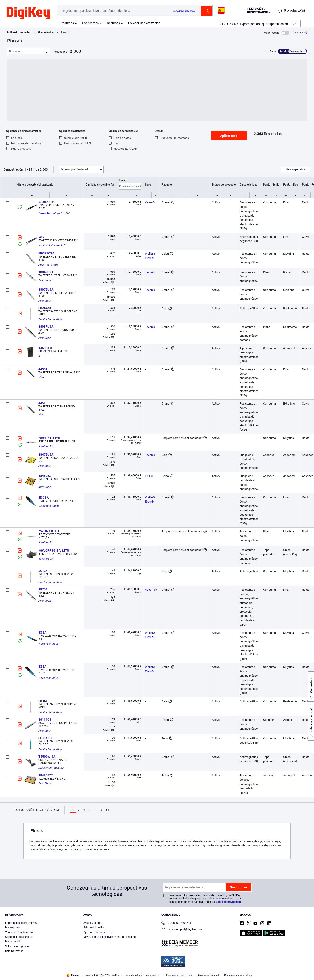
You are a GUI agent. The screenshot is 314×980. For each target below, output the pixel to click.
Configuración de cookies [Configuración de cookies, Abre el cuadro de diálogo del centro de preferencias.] (203, 966)
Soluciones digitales (17, 946)
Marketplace (13, 928)
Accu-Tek (151, 590)
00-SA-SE (45, 308)
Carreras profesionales (19, 937)
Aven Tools (45, 280)
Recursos (113, 23)
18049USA (46, 272)
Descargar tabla (295, 169)
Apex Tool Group (48, 265)
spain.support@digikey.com (182, 930)
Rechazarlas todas (282, 966)
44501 (43, 369)
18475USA (46, 455)
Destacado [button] (75, 169)
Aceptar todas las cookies (245, 966)
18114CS (45, 719)
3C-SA (43, 571)
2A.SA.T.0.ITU (49, 531)
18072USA (46, 290)
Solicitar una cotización (144, 23)
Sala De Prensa (14, 951)
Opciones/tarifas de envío (99, 932)
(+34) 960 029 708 (176, 924)
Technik (150, 272)
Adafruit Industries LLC (52, 245)
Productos (67, 23)
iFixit (41, 356)
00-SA (43, 701)
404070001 (47, 202)
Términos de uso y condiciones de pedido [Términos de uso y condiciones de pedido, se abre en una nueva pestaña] (121, 971)
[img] (28, 13)
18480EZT (46, 775)
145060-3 (45, 348)
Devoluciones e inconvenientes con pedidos (109, 937)
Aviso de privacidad (228, 902)
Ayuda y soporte (93, 923)
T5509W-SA (47, 757)
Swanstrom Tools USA (51, 768)
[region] (157, 966)
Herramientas (46, 33)
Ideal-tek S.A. (47, 446)
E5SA (43, 667)
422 (42, 237)
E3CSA (44, 498)
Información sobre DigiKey (21, 923)
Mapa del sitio (14, 942)
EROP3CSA (46, 253)
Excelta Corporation (50, 319)
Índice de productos (19, 33)
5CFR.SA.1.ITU (50, 438)
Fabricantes (90, 23)
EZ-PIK (149, 476)
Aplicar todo (229, 136)
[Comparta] (300, 33)
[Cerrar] (307, 965)
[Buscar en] (25, 51)
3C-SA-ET (45, 738)
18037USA (46, 327)
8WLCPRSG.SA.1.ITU (54, 550)
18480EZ (45, 476)
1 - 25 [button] (28, 169)
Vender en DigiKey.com (19, 932)
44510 (43, 403)
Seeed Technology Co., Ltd (54, 213)
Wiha (41, 377)
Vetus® (150, 202)
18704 (43, 589)
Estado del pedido (94, 928)
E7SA (43, 632)
